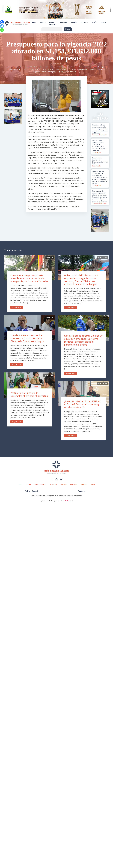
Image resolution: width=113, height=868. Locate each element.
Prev (94, 99)
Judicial (104, 22)
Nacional (64, 22)
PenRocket (68, 501)
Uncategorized (97, 152)
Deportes (85, 22)
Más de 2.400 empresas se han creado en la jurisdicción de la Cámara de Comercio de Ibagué (27, 338)
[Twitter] (2, 26)
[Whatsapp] (2, 30)
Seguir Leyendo (17, 307)
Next (107, 99)
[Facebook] (2, 22)
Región (95, 22)
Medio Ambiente (53, 23)
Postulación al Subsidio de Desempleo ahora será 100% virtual (29, 394)
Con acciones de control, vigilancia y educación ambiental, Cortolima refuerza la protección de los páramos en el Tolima (83, 340)
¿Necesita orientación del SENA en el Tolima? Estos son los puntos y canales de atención (82, 404)
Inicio (34, 22)
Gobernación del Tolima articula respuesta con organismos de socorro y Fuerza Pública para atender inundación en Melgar (81, 280)
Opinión (74, 22)
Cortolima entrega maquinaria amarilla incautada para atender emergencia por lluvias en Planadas (29, 278)
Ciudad (43, 22)
